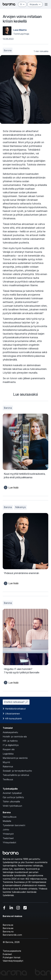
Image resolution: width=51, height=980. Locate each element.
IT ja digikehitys (11, 745)
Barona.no (8, 932)
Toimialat (8, 728)
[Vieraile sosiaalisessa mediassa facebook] (4, 908)
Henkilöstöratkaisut (15, 709)
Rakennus (8, 766)
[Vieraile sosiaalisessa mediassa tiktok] (25, 908)
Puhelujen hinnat (12, 957)
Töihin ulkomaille (11, 802)
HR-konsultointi (13, 719)
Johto (6, 830)
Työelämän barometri (14, 825)
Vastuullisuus (10, 817)
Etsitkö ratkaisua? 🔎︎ (16, 702)
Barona (8, 50)
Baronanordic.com (12, 935)
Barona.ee (8, 928)
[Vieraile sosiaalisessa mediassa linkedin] (11, 908)
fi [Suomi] (22, 4)
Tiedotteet (8, 838)
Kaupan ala (9, 749)
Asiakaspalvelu (10, 732)
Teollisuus (8, 779)
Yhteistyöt (8, 834)
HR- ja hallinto (10, 741)
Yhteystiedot (9, 842)
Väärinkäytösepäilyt (13, 961)
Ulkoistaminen (12, 714)
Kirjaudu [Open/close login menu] (35, 4)
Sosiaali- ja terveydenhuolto (17, 771)
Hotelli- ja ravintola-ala (15, 737)
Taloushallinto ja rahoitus (16, 775)
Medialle (7, 821)
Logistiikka (8, 754)
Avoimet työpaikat (12, 793)
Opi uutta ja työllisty (13, 797)
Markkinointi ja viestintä (15, 758)
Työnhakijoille (10, 789)
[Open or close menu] (46, 4)
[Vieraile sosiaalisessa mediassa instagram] (18, 908)
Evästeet (7, 954)
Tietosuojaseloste (12, 951)
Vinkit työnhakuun (12, 806)
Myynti (6, 762)
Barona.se (8, 925)
